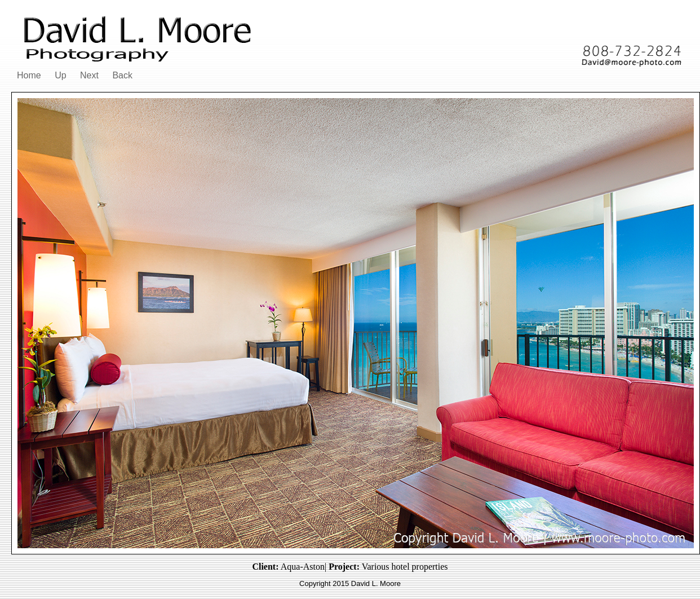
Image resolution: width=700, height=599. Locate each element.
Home (29, 75)
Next (89, 75)
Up (60, 75)
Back (122, 75)
